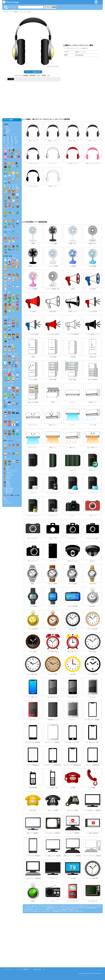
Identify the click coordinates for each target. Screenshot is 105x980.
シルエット (7, 501)
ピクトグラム (8, 503)
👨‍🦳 (9, 338)
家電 (15, 12)
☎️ (9, 412)
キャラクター (8, 428)
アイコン (6, 419)
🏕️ (13, 397)
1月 (12, 143)
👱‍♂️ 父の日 (7, 479)
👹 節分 (6, 469)
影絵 (17, 186)
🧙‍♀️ (17, 461)
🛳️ (9, 329)
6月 (8, 139)
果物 (9, 293)
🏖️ (17, 179)
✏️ (17, 357)
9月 (8, 141)
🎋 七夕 (6, 128)
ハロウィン (7, 459)
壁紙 (5, 499)
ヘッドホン (21, 12)
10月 (12, 141)
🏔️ (13, 179)
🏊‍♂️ (17, 394)
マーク (12, 419)
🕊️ (17, 221)
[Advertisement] (81, 28)
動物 (5, 186)
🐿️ (9, 204)
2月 (16, 143)
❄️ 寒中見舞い (9, 488)
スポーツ (6, 385)
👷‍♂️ (13, 347)
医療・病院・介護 (9, 370)
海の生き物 (7, 229)
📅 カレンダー (9, 145)
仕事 (12, 345)
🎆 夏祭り (7, 482)
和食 (5, 258)
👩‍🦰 (17, 335)
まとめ (98, 2)
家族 (5, 333)
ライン (9, 497)
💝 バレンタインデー (11, 471)
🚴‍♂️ (17, 323)
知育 (16, 354)
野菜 (5, 293)
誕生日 (6, 443)
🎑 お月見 (7, 484)
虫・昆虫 (7, 244)
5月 (15, 137)
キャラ (9, 186)
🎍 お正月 (7, 467)
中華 (14, 258)
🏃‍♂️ (13, 363)
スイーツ (7, 272)
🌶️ (17, 301)
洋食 (10, 258)
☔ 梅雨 (6, 132)
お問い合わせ (37, 969)
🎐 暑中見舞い (9, 490)
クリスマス (7, 451)
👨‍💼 (5, 347)
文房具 (10, 354)
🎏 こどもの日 (9, 475)
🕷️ (9, 464)
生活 (9, 333)
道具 (15, 410)
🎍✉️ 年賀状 (8, 492)
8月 (15, 139)
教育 (5, 354)
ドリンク (7, 283)
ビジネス (6, 345)
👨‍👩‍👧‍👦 (5, 341)
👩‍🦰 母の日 (7, 477)
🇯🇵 (13, 425)
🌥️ (5, 176)
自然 (12, 148)
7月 (11, 139)
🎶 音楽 (6, 401)
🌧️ (9, 176)
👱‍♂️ (5, 338)
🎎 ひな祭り (8, 473)
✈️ (17, 326)
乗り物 (5, 317)
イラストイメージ (7, 12)
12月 (8, 143)
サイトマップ (9, 969)
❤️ (9, 375)
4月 (11, 137)
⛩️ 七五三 (7, 486)
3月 (8, 137)
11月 (16, 141)
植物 (8, 148)
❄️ (13, 176)
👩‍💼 (9, 347)
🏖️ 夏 (6, 126)
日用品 (10, 410)
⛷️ (5, 397)
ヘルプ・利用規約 (23, 969)
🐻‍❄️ (17, 194)
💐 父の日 (7, 130)
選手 (12, 385)
